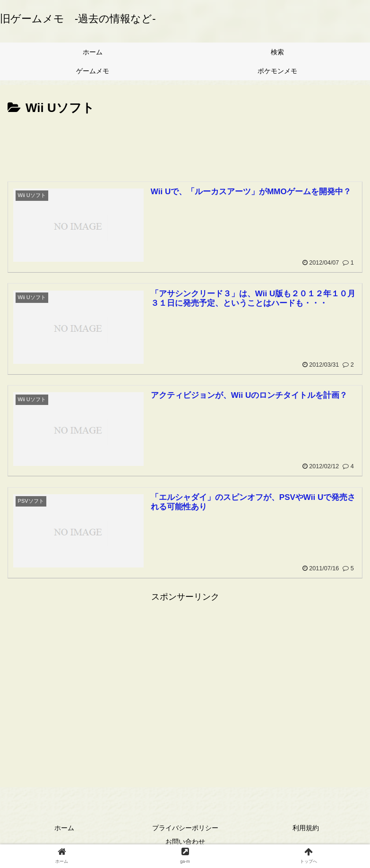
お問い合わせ (185, 842)
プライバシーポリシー (185, 828)
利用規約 (306, 828)
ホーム (64, 828)
